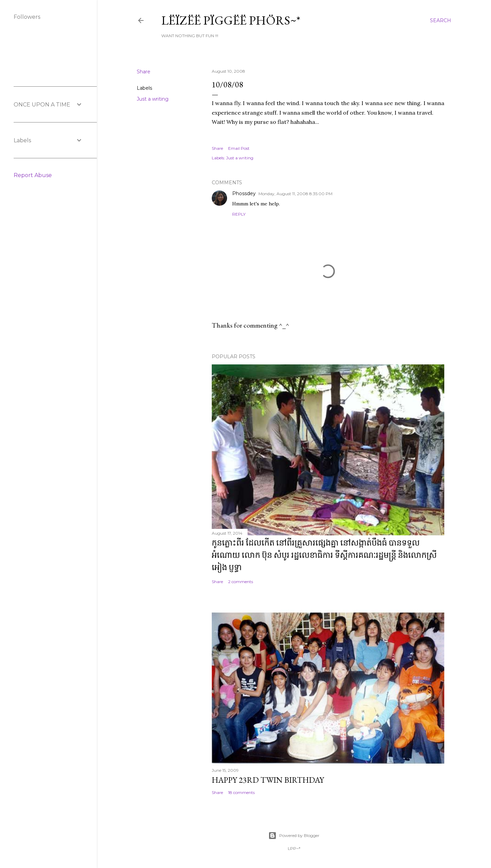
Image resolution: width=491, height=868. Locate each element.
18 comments (241, 792)
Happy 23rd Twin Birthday (268, 780)
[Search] (441, 20)
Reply (239, 214)
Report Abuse (33, 175)
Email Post (239, 148)
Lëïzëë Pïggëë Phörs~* (231, 20)
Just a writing (153, 99)
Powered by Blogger (294, 836)
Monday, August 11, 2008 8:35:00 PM (295, 194)
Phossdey (244, 193)
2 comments (241, 582)
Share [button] (144, 72)
